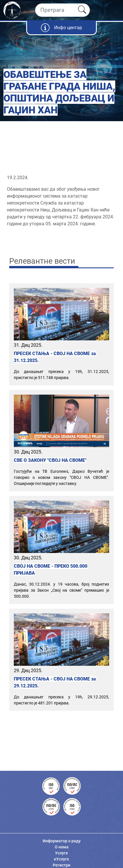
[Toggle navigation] (114, 10)
